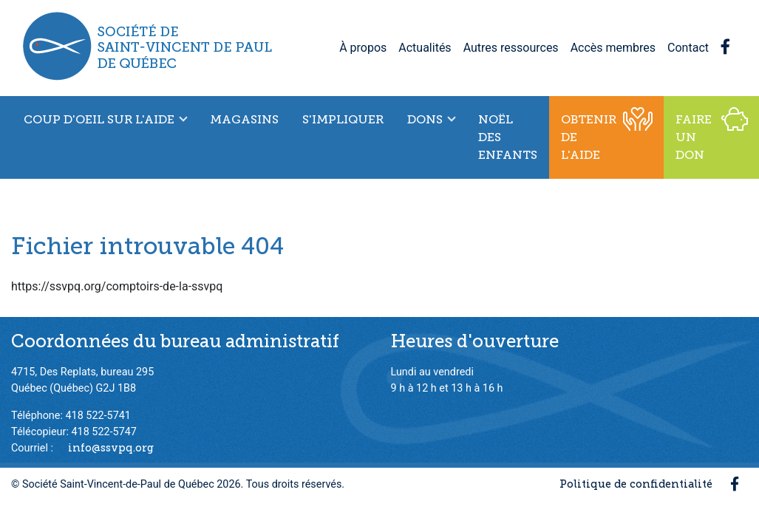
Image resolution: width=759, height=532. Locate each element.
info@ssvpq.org (111, 448)
